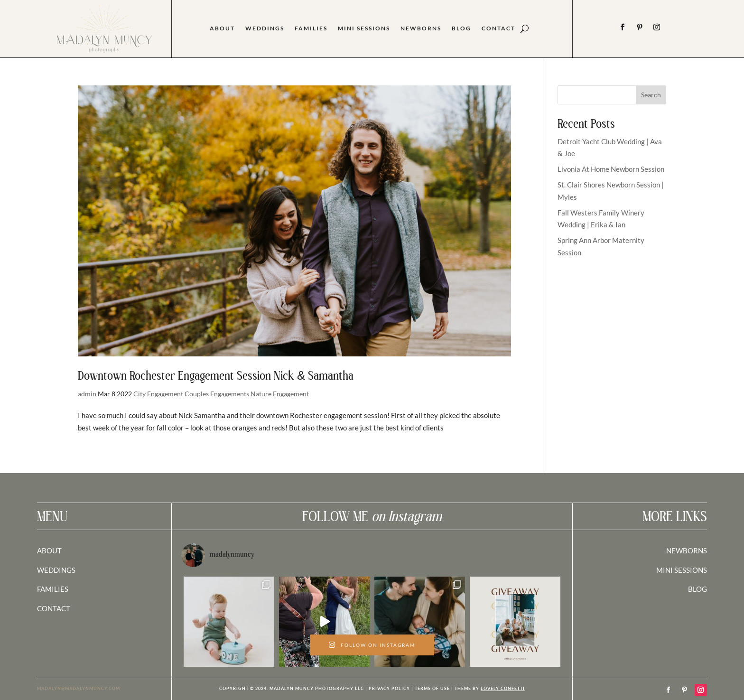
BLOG (697, 589)
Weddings (265, 28)
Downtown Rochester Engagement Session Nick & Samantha (216, 377)
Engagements (230, 394)
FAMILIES (53, 589)
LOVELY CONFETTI (503, 688)
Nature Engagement (280, 394)
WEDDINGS (56, 570)
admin (87, 394)
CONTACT (54, 608)
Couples (197, 394)
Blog (461, 28)
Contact (498, 28)
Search (651, 95)
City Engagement (158, 394)
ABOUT (49, 551)
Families (311, 28)
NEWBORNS (687, 551)
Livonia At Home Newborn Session (611, 169)
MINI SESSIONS (682, 570)
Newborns (421, 28)
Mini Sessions (364, 28)
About (222, 28)
